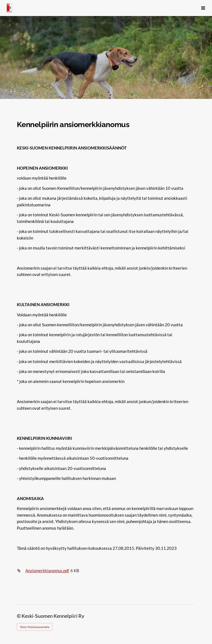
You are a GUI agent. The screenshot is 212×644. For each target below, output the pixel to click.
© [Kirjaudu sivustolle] (19, 616)
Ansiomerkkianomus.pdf (47, 571)
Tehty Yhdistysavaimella (35, 627)
